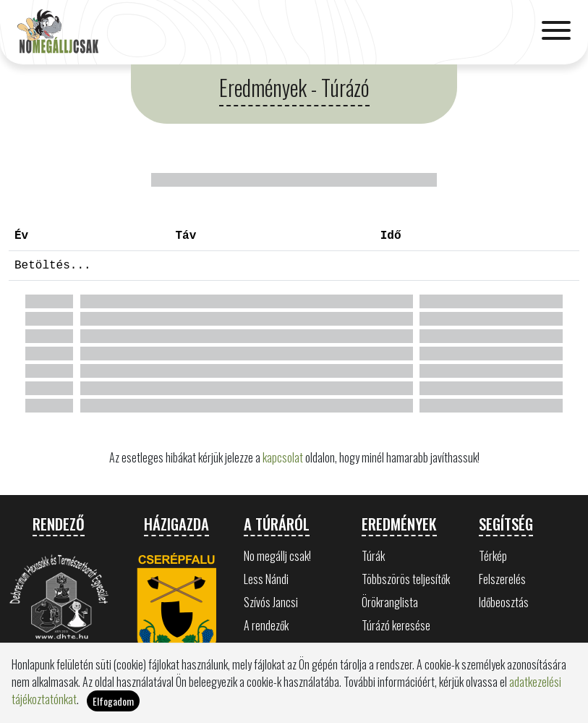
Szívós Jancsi (271, 602)
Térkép (493, 556)
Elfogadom (113, 709)
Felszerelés (502, 579)
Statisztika (384, 648)
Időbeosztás (504, 602)
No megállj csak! (277, 556)
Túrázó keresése (396, 625)
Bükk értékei (269, 648)
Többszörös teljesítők (406, 579)
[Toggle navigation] (556, 32)
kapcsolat (283, 457)
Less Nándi (266, 579)
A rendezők (266, 625)
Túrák (373, 556)
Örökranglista (390, 602)
